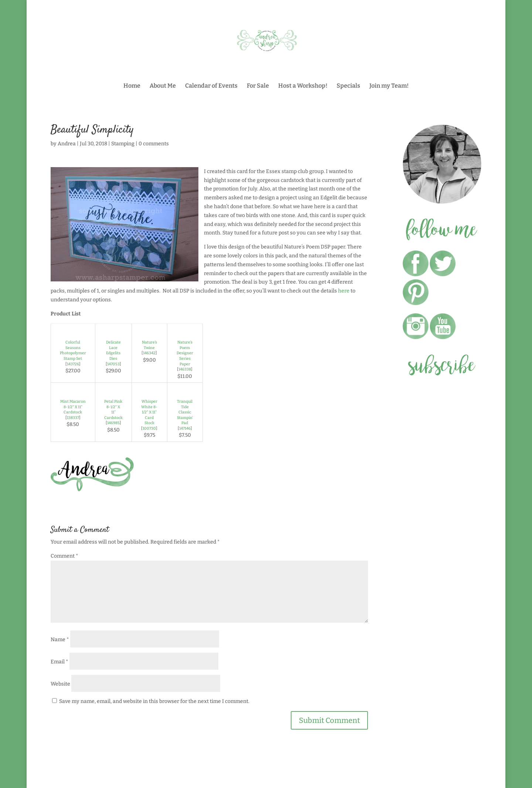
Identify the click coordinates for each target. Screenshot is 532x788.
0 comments (154, 144)
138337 (73, 418)
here (344, 291)
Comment (64, 556)
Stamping (123, 144)
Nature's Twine (149, 345)
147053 (113, 364)
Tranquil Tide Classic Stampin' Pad (185, 412)
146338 (185, 369)
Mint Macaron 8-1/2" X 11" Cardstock (73, 407)
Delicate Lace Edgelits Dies (113, 350)
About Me (163, 86)
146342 (149, 353)
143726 (73, 364)
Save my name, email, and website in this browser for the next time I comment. (154, 701)
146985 (113, 423)
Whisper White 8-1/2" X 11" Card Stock (149, 412)
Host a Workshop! (303, 86)
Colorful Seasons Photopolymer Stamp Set (73, 350)
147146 (185, 428)
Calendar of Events (211, 86)
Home (132, 86)
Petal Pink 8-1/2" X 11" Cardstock (113, 410)
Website (60, 684)
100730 (149, 428)
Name (60, 640)
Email (59, 662)
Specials (348, 86)
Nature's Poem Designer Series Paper (185, 353)
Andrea (67, 144)
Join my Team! (389, 86)
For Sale (258, 86)
